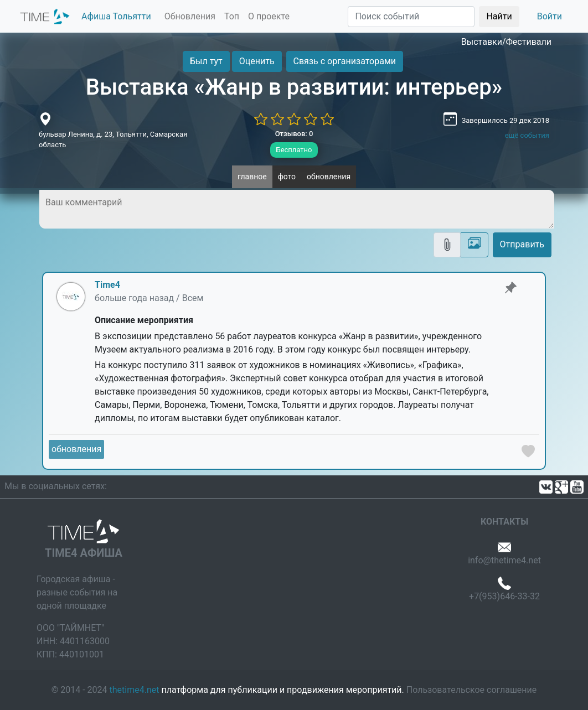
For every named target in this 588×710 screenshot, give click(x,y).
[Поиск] (411, 17)
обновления (329, 177)
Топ (232, 16)
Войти (550, 16)
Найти (499, 16)
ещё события (527, 135)
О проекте (269, 16)
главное (252, 177)
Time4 (107, 285)
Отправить (522, 244)
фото (287, 177)
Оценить (257, 61)
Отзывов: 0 (294, 134)
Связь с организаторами (345, 61)
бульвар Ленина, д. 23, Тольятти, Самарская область (113, 140)
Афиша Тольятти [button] (116, 16)
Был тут (206, 61)
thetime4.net (135, 690)
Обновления (190, 16)
